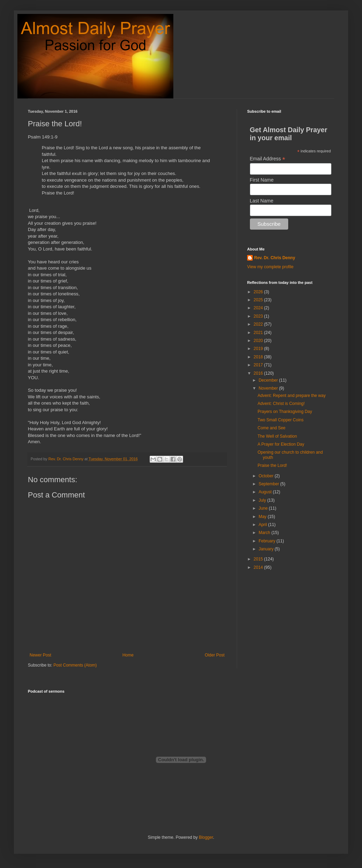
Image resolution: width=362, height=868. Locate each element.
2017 (259, 365)
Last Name (262, 201)
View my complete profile (270, 267)
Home (128, 655)
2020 (259, 341)
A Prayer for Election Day (281, 444)
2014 (259, 567)
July (263, 500)
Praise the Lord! (272, 465)
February (267, 541)
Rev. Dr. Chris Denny (275, 258)
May (263, 517)
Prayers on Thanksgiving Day (285, 412)
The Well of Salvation (277, 436)
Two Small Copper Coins (281, 420)
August (266, 492)
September (269, 484)
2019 (259, 349)
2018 (259, 357)
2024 (259, 308)
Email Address (268, 159)
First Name (262, 180)
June (264, 508)
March (265, 533)
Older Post (215, 655)
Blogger (206, 837)
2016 (259, 373)
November (269, 388)
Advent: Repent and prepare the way (292, 396)
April (263, 525)
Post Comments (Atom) (75, 665)
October (267, 476)
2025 (259, 300)
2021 (259, 333)
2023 (259, 316)
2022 (259, 324)
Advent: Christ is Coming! (281, 404)
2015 (259, 559)
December (269, 380)
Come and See (271, 428)
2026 (259, 292)
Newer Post (40, 655)
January (267, 549)
